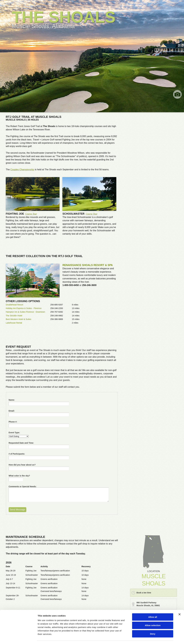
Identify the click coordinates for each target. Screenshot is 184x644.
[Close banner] (180, 606)
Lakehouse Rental (14, 323)
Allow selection (153, 617)
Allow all (153, 609)
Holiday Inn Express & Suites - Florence (24, 308)
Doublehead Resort (14, 305)
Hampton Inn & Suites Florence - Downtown (25, 312)
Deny (153, 626)
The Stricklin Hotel (14, 316)
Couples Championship (22, 170)
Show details (151, 638)
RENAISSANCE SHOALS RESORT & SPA (88, 265)
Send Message (17, 510)
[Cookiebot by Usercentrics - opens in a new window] (19, 638)
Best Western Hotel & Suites (18, 319)
